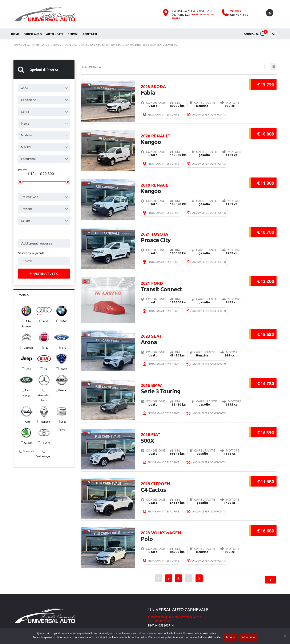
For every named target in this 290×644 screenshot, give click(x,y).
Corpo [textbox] (25, 112)
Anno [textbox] (25, 88)
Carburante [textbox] (28, 159)
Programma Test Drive (161, 109)
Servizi (73, 34)
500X (191, 428)
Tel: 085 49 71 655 (160, 613)
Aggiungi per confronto (206, 109)
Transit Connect (191, 278)
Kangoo (191, 134)
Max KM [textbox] (26, 147)
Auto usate (55, 34)
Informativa (248, 637)
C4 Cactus (191, 476)
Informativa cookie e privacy (166, 621)
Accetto (230, 637)
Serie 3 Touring (191, 380)
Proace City (191, 230)
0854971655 (239, 15)
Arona (191, 331)
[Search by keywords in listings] (44, 261)
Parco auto (33, 34)
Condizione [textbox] (29, 100)
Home (15, 34)
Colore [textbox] (25, 221)
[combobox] (44, 88)
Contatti (90, 34)
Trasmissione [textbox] (30, 197)
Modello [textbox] (27, 135)
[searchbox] (44, 243)
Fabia (191, 85)
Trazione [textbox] (27, 209)
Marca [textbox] (25, 124)
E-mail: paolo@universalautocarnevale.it (174, 609)
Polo (191, 524)
